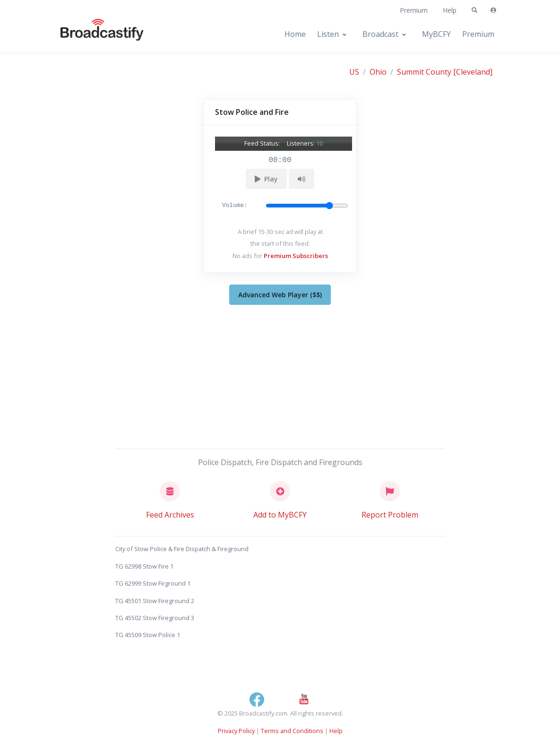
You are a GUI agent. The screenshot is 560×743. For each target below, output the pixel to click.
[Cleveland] (473, 72)
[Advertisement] (280, 375)
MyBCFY (436, 34)
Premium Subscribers (296, 256)
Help (450, 10)
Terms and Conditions (292, 731)
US (354, 72)
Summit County (424, 72)
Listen (328, 34)
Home (295, 34)
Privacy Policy (236, 731)
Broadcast (380, 34)
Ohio (378, 72)
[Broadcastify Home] (93, 34)
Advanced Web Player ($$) (280, 295)
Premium (414, 10)
